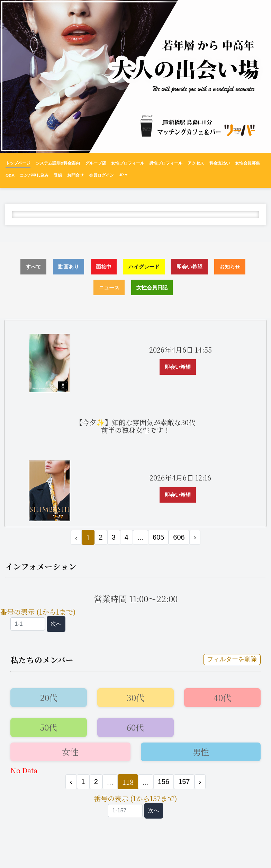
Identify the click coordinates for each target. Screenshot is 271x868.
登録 (58, 175)
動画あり (69, 267)
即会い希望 (189, 267)
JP (123, 175)
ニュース (109, 287)
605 (158, 537)
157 (184, 782)
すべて (33, 267)
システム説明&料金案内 (58, 163)
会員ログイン (101, 175)
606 (179, 537)
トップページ (18, 163)
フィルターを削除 (232, 659)
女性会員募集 (247, 163)
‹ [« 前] (71, 782)
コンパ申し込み (34, 175)
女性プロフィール (128, 163)
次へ (56, 624)
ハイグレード (144, 267)
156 (164, 782)
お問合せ (75, 175)
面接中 (104, 267)
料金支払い (220, 163)
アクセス (196, 163)
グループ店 (96, 163)
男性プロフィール (166, 163)
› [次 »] (195, 537)
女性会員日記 (152, 287)
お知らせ (230, 267)
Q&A (10, 175)
